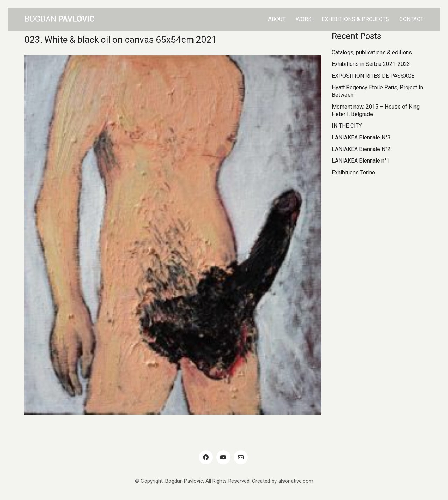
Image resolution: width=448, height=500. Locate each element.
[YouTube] (223, 457)
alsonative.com (296, 481)
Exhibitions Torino (353, 173)
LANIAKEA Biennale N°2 (361, 149)
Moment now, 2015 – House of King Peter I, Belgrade (376, 110)
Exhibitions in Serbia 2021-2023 (371, 64)
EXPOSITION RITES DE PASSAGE (373, 76)
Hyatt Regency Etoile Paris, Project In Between (377, 91)
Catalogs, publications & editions (372, 52)
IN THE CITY (347, 126)
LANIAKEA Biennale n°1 (361, 161)
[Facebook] (206, 457)
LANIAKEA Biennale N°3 (361, 138)
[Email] (241, 457)
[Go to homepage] (59, 19)
